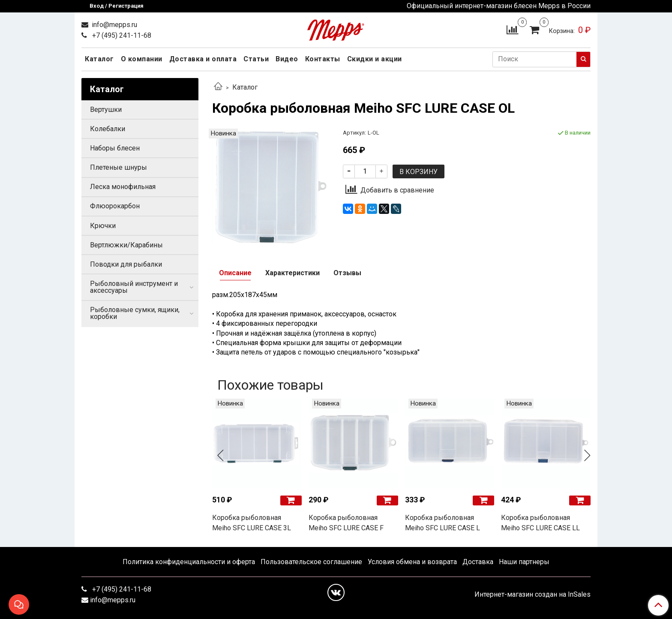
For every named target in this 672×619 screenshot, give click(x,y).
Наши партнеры (524, 562)
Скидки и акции (375, 59)
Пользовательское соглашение (311, 562)
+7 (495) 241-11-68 (121, 35)
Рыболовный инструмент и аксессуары (134, 287)
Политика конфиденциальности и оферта (189, 562)
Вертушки (106, 110)
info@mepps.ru (114, 25)
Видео (287, 59)
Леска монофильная (123, 187)
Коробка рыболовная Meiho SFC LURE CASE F (346, 523)
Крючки (103, 226)
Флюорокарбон (115, 206)
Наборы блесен (115, 148)
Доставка (478, 562)
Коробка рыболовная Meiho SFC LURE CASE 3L (252, 523)
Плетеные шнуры (118, 167)
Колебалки (108, 129)
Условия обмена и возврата (412, 562)
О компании (142, 59)
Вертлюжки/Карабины (126, 245)
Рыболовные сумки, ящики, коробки (135, 313)
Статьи (256, 59)
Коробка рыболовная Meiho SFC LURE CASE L (442, 523)
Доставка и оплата (203, 59)
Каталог (99, 59)
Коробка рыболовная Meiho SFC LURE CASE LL (540, 523)
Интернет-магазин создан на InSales (532, 595)
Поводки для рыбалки (126, 264)
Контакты (323, 59)
